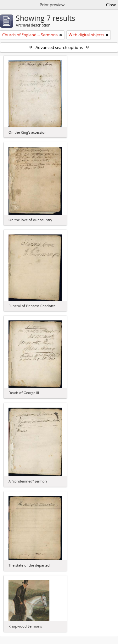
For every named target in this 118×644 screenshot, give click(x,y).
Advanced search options (59, 47)
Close (111, 5)
